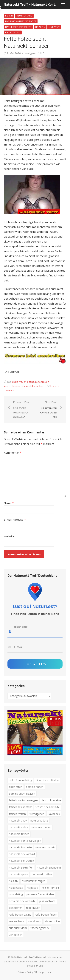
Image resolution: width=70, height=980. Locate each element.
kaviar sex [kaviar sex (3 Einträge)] (54, 814)
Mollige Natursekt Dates (21, 21)
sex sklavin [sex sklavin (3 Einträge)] (35, 921)
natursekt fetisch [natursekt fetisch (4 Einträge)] (19, 834)
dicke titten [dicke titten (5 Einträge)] (16, 787)
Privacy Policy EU (27, 972)
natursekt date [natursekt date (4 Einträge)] (39, 820)
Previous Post (22, 409)
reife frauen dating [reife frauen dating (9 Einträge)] (20, 914)
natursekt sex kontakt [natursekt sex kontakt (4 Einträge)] (22, 854)
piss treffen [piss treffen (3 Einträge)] (16, 908)
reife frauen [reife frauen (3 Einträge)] (33, 908)
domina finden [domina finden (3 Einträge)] (35, 787)
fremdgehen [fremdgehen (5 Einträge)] (37, 814)
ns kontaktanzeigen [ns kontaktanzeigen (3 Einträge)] (34, 881)
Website (9, 536)
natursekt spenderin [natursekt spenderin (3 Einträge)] (49, 867)
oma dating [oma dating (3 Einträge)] (16, 894)
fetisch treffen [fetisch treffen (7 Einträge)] (17, 814)
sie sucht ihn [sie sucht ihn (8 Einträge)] (52, 921)
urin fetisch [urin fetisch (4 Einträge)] (16, 935)
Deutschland (24, 16)
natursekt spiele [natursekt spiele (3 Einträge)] (18, 874)
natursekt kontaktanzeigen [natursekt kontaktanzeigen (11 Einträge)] (25, 840)
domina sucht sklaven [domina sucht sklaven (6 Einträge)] (22, 793)
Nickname (21, 627)
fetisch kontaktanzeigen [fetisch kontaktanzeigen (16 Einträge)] (23, 800)
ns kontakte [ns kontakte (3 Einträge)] (16, 888)
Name (9, 503)
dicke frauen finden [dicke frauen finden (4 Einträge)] (47, 780)
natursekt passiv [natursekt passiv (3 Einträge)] (45, 847)
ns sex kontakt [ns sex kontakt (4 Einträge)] (50, 888)
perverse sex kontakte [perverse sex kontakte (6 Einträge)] (22, 901)
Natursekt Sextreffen (18, 27)
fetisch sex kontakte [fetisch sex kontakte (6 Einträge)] (48, 807)
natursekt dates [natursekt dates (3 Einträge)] (18, 827)
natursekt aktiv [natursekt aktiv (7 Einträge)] (18, 820)
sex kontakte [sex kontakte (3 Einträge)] (17, 921)
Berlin (9, 16)
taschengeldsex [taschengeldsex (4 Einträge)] (40, 928)
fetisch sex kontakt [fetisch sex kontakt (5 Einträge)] (20, 807)
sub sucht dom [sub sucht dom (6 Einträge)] (18, 928)
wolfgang (31, 53)
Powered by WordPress (41, 961)
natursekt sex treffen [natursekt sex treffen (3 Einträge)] (21, 861)
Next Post (48, 409)
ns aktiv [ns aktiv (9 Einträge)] (14, 881)
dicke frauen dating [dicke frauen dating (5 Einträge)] (20, 780)
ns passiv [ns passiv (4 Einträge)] (32, 888)
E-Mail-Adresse (15, 520)
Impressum (46, 972)
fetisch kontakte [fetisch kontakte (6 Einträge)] (51, 800)
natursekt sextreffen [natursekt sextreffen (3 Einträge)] (21, 867)
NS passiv (54, 27)
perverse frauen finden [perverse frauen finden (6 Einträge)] (40, 894)
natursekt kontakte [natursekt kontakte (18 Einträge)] (20, 847)
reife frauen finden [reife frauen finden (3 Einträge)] (46, 914)
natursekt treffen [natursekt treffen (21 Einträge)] (42, 874)
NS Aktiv (40, 27)
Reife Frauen (13, 32)
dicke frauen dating (23, 382)
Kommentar (13, 452)
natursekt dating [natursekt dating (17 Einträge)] (41, 827)
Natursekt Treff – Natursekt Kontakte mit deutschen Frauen (31, 5)
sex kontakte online (32, 386)
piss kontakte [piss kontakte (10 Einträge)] (47, 901)
